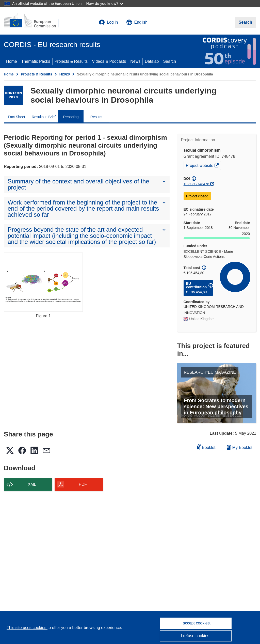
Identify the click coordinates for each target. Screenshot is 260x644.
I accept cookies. (196, 623)
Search (169, 61)
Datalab (152, 61)
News (135, 61)
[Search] (246, 22)
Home (12, 61)
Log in (108, 22)
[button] (137, 22)
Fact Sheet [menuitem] (17, 117)
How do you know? (105, 3)
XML (32, 484)
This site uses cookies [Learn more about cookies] (27, 628)
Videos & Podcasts (109, 61)
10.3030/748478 (196, 184)
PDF (83, 484)
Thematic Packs (36, 61)
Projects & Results (71, 61)
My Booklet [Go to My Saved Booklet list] (240, 447)
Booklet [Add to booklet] (206, 447)
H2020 (65, 74)
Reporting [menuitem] (71, 117)
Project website (203, 165)
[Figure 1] (43, 282)
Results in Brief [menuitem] (44, 117)
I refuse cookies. (196, 636)
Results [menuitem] (96, 117)
